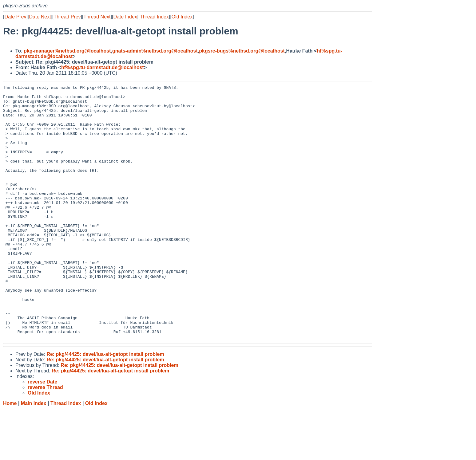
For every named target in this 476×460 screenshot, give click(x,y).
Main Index (34, 454)
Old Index (182, 17)
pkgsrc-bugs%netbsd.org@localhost (242, 51)
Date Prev (15, 17)
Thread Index (154, 17)
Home (10, 454)
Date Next (40, 17)
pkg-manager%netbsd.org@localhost (67, 51)
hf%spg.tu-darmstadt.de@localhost (103, 67)
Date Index (125, 17)
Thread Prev (67, 17)
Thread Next (97, 17)
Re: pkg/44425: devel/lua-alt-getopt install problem (105, 405)
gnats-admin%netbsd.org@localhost (155, 51)
